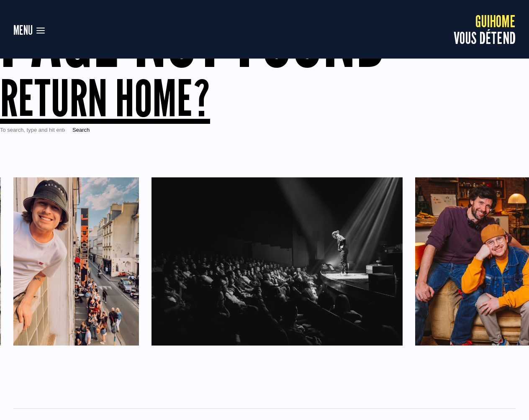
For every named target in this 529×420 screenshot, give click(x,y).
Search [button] (81, 130)
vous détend (485, 29)
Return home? (105, 98)
